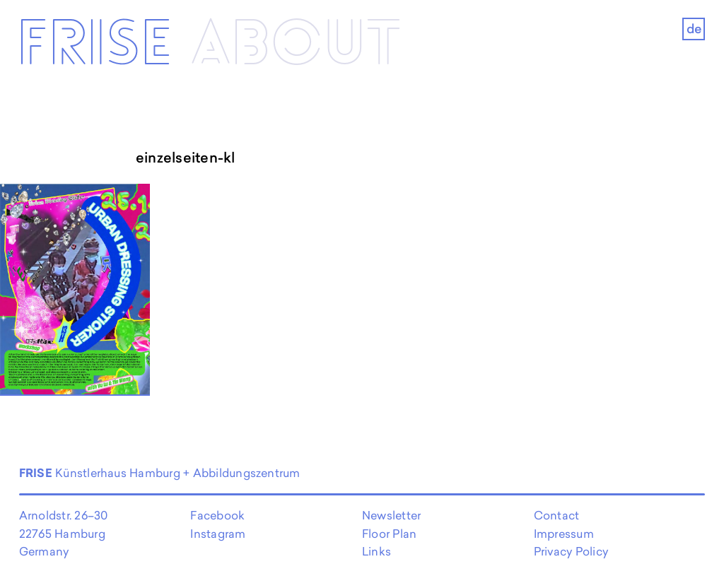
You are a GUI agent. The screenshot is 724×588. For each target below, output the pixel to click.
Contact (557, 515)
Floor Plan (389, 534)
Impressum (564, 534)
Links (376, 551)
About (296, 45)
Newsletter (391, 515)
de (694, 29)
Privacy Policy (571, 551)
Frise (94, 45)
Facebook (217, 515)
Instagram (218, 534)
